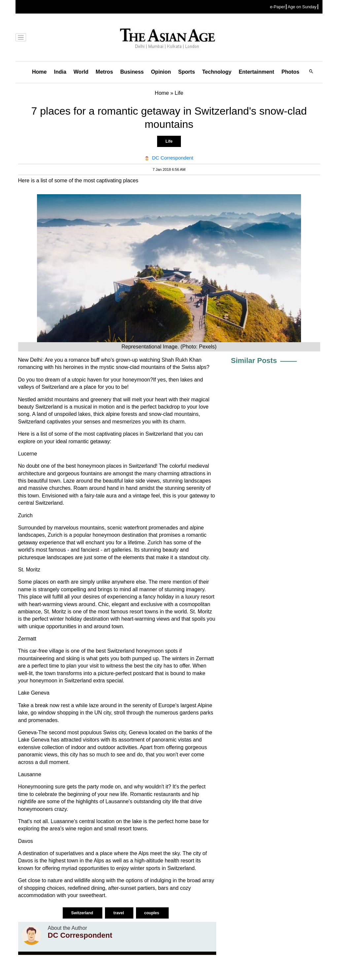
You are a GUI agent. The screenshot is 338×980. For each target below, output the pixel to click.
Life (169, 141)
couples (152, 913)
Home (39, 72)
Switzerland (83, 913)
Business (132, 72)
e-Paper (278, 7)
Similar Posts (254, 361)
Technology (217, 72)
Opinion (161, 72)
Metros (104, 72)
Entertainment (256, 72)
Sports (187, 72)
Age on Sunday (302, 7)
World (81, 72)
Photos (290, 72)
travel (119, 913)
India (60, 72)
